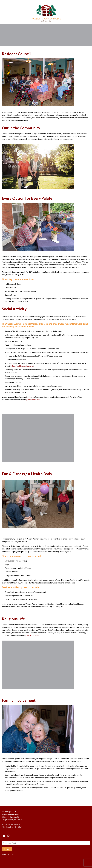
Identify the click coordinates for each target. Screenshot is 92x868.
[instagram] (8, 836)
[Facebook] (4, 836)
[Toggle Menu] (90, 5)
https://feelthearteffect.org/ (22, 366)
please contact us (33, 400)
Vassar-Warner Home (46, 13)
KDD (11, 854)
